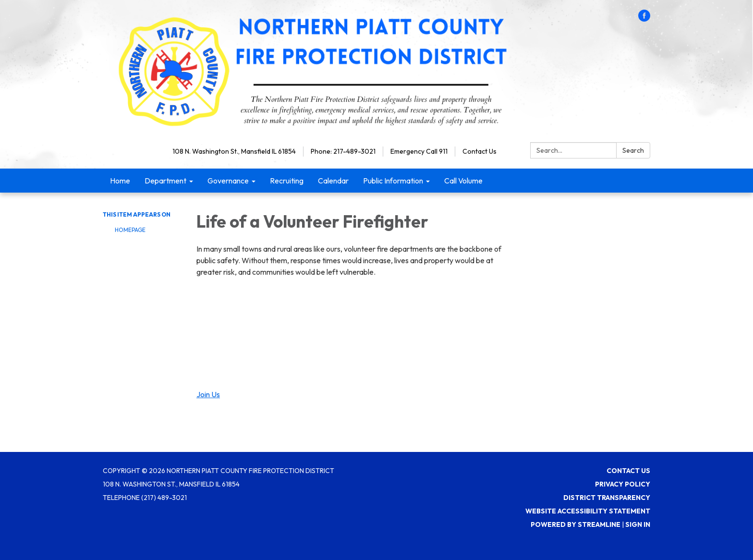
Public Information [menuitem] (393, 181)
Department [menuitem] (165, 181)
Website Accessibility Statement (588, 511)
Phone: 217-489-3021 (343, 151)
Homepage (130, 230)
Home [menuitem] (120, 181)
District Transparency (607, 498)
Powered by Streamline (576, 524)
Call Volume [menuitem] (463, 181)
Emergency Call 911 (419, 151)
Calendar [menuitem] (333, 181)
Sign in (638, 524)
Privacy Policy (623, 484)
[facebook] (644, 19)
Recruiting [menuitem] (287, 181)
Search (633, 150)
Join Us (208, 394)
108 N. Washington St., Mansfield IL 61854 (234, 151)
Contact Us (480, 151)
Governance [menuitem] (228, 181)
